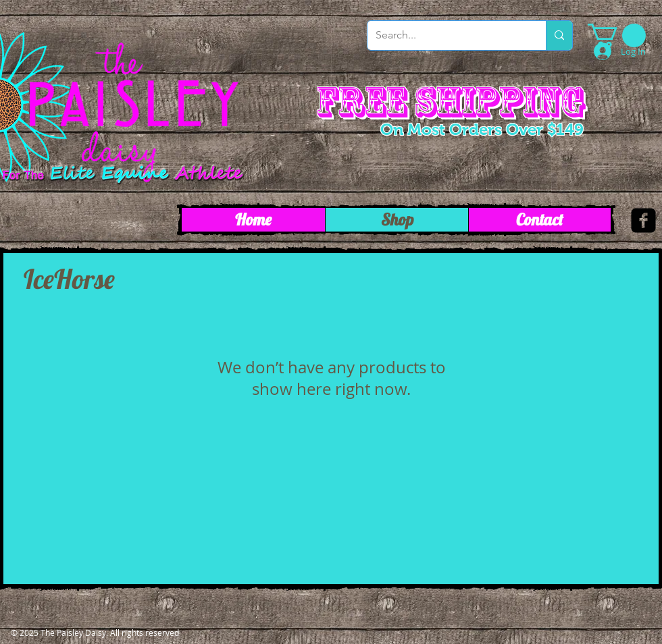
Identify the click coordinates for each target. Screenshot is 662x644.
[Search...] (447, 35)
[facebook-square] (643, 220)
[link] (617, 35)
